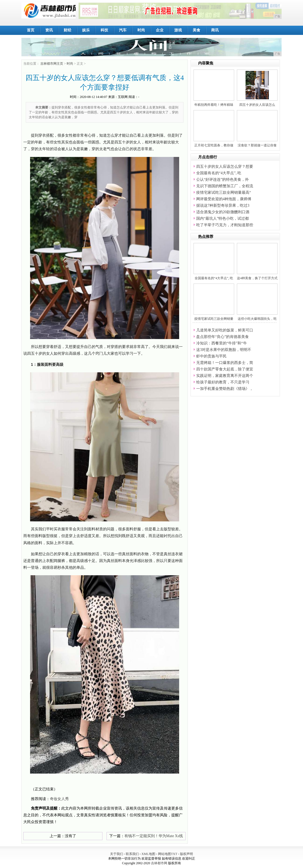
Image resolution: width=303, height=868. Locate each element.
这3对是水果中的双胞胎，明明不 (224, 350)
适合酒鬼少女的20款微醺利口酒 (223, 212)
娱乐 (86, 30)
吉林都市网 (159, 863)
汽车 (123, 30)
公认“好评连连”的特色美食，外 (223, 180)
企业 (160, 30)
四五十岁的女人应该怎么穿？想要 (225, 167)
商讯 (215, 30)
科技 (104, 30)
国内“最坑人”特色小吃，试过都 (223, 218)
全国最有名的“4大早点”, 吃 (219, 173)
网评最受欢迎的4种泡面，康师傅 (224, 199)
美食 (196, 30)
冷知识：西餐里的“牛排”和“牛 (222, 343)
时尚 (141, 30)
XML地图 (148, 854)
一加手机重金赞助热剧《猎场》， (225, 389)
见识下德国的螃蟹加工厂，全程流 (225, 186)
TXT (174, 854)
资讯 (49, 30)
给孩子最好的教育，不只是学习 (223, 382)
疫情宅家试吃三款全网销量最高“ (224, 193)
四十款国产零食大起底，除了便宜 (225, 369)
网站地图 (165, 854)
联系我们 (132, 854)
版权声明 (186, 854)
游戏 (178, 30)
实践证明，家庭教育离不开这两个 (225, 376)
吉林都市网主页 (52, 64)
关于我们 (117, 854)
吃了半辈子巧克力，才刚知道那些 (225, 225)
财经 (67, 30)
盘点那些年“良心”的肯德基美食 (223, 337)
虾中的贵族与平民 (211, 356)
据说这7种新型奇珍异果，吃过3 (223, 206)
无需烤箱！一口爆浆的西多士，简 (225, 363)
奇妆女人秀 (59, 799)
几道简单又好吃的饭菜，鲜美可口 (225, 330)
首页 (31, 30)
